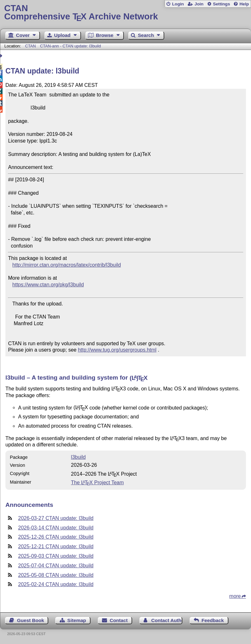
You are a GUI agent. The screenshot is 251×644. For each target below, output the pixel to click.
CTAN (31, 46)
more (235, 596)
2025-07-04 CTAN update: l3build (56, 566)
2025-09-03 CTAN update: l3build (56, 556)
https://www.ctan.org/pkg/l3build (48, 285)
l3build (78, 457)
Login (178, 4)
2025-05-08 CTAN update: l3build (56, 575)
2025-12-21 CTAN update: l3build (56, 546)
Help (244, 4)
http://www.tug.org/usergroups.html (117, 350)
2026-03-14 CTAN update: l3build (56, 528)
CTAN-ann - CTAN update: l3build (71, 46)
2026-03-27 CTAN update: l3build (56, 518)
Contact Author (167, 620)
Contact (119, 620)
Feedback (213, 620)
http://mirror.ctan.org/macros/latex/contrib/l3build (67, 265)
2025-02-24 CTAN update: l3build (56, 584)
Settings (221, 4)
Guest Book (31, 620)
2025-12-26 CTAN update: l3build (56, 537)
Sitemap (77, 620)
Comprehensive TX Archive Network (125, 13)
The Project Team (97, 483)
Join (199, 4)
